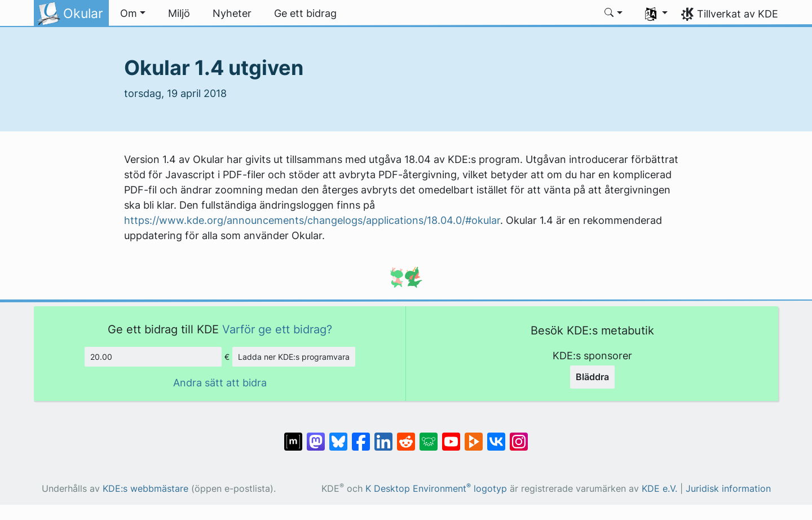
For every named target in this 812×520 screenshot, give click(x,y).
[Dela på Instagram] (519, 436)
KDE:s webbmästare (145, 489)
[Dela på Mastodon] (316, 436)
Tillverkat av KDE (738, 14)
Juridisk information (728, 489)
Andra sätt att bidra (220, 383)
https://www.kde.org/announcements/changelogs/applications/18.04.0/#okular (312, 220)
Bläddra (592, 377)
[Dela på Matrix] (293, 436)
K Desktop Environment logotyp (436, 489)
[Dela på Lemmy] (429, 436)
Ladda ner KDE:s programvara (294, 357)
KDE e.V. (659, 489)
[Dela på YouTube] (451, 436)
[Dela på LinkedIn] (383, 436)
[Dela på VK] (496, 436)
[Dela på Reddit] (406, 436)
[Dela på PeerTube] (474, 436)
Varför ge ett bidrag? (277, 329)
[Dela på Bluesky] (338, 436)
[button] (133, 14)
